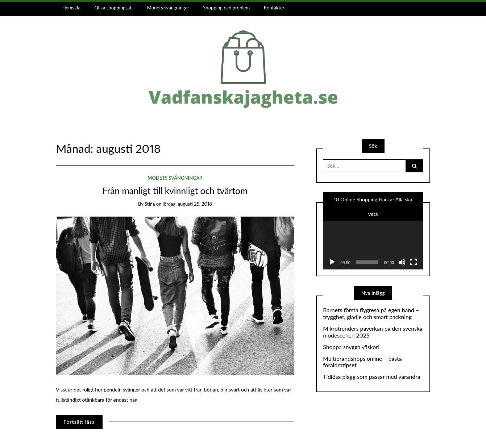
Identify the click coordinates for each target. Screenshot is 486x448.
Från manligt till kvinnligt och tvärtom (175, 191)
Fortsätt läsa (79, 422)
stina (150, 204)
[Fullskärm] (414, 262)
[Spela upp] (332, 262)
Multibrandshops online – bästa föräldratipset (362, 362)
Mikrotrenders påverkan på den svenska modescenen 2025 (373, 332)
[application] (373, 241)
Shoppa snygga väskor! (351, 347)
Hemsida (71, 8)
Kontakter (274, 8)
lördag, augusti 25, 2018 (187, 204)
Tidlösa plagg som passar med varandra (371, 377)
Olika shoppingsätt (114, 8)
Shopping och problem (226, 8)
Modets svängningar (168, 8)
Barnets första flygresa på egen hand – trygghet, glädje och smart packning (371, 313)
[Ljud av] (402, 262)
